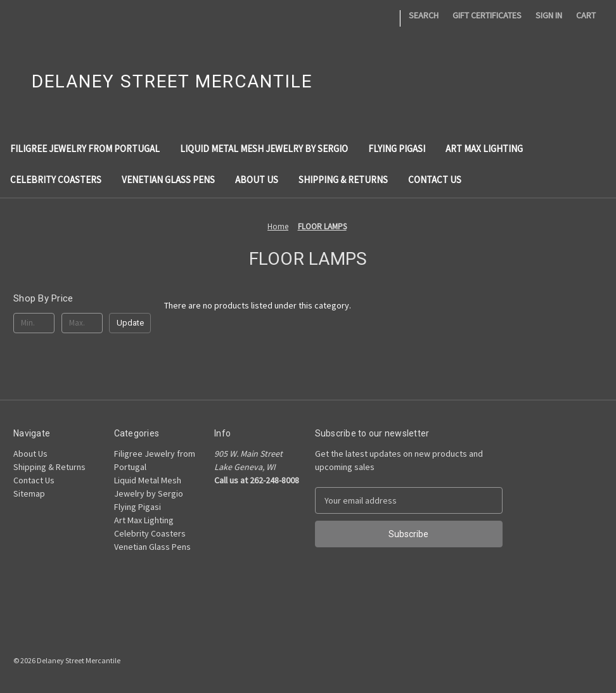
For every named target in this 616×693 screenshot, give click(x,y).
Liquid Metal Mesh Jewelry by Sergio (264, 149)
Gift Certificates (487, 15)
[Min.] (34, 323)
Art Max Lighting (484, 149)
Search (424, 15)
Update (130, 323)
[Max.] (82, 323)
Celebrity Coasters (56, 180)
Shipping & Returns (343, 180)
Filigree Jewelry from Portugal (85, 149)
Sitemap (29, 493)
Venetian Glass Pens (168, 180)
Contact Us (435, 180)
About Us (257, 180)
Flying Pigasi (397, 149)
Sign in (549, 15)
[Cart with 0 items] (586, 16)
